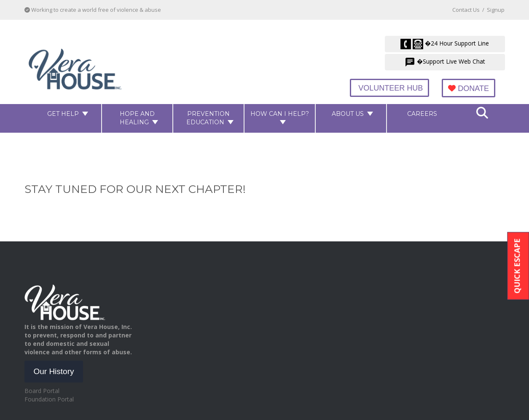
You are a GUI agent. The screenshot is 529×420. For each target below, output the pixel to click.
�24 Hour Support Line (445, 44)
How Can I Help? (280, 113)
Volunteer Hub (393, 88)
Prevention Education (208, 118)
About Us (348, 113)
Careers (422, 113)
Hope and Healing (137, 118)
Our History (54, 371)
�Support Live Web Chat (445, 62)
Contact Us (466, 10)
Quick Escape (517, 266)
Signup (496, 10)
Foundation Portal (49, 399)
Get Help (63, 113)
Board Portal (42, 390)
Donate (470, 88)
